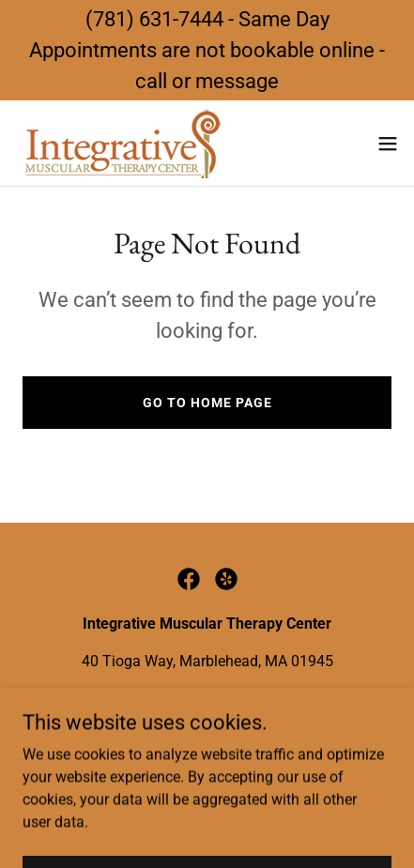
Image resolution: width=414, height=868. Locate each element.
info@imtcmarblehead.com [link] (264, 699)
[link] (120, 143)
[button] (388, 144)
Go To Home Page (207, 403)
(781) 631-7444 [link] (111, 699)
